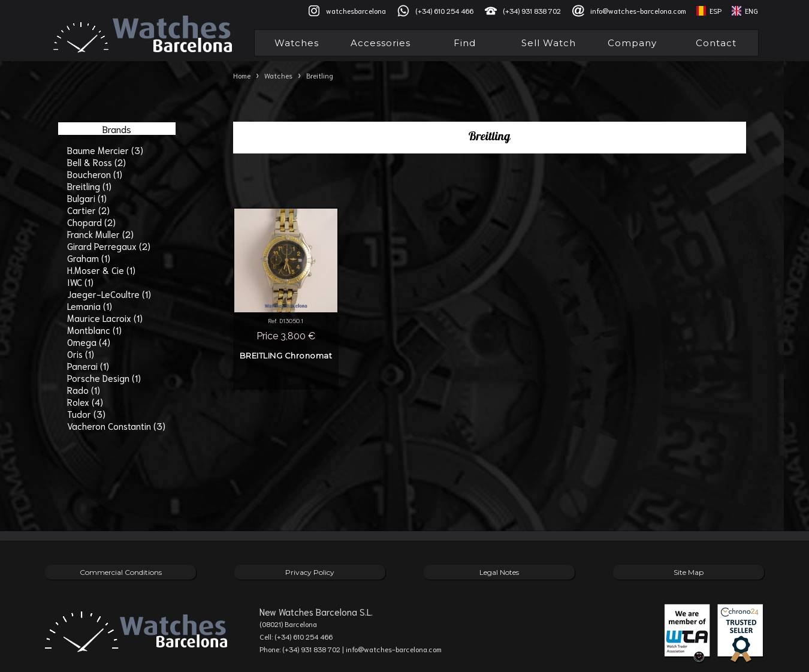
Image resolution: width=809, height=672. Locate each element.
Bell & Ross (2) (96, 162)
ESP (716, 10)
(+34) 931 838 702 (532, 10)
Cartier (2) (88, 210)
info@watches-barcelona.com (638, 10)
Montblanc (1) (94, 330)
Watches (297, 43)
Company (632, 43)
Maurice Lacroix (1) (105, 318)
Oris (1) (81, 354)
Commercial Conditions (121, 572)
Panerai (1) (88, 366)
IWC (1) (80, 282)
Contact (716, 43)
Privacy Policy (310, 572)
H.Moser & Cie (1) (101, 270)
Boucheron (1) (95, 174)
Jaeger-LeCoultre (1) (109, 294)
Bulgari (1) (87, 198)
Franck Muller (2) (100, 234)
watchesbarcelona (356, 10)
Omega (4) (89, 342)
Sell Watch (549, 43)
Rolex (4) (85, 402)
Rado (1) (84, 390)
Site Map (689, 572)
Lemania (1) (90, 306)
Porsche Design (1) (104, 378)
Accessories (381, 43)
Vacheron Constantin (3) (116, 426)
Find (465, 43)
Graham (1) (89, 258)
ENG (751, 10)
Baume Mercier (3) (105, 150)
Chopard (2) (91, 222)
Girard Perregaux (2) (109, 246)
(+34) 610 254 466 (444, 10)
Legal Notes (499, 572)
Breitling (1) (89, 186)
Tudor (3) (86, 414)
